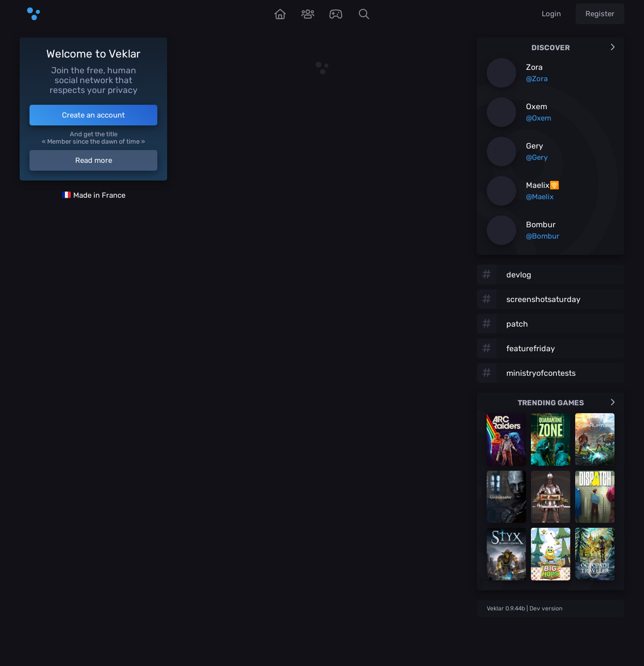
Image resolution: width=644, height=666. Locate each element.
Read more (94, 160)
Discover (573, 48)
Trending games (566, 403)
